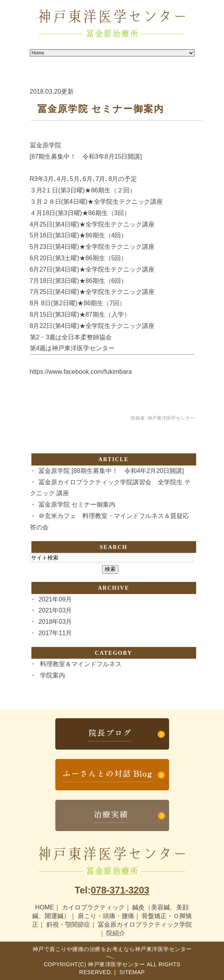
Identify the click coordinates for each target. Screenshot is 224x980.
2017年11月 (55, 633)
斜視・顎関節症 (68, 925)
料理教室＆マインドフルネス (81, 664)
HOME (45, 907)
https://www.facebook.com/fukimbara (81, 372)
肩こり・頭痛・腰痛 (106, 916)
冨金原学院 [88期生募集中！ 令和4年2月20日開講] (111, 471)
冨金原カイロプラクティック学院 (145, 925)
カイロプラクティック (93, 907)
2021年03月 (55, 610)
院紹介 (116, 933)
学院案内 (53, 675)
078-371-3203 (120, 890)
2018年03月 (55, 622)
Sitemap (131, 972)
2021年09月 (55, 599)
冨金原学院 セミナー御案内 (101, 109)
